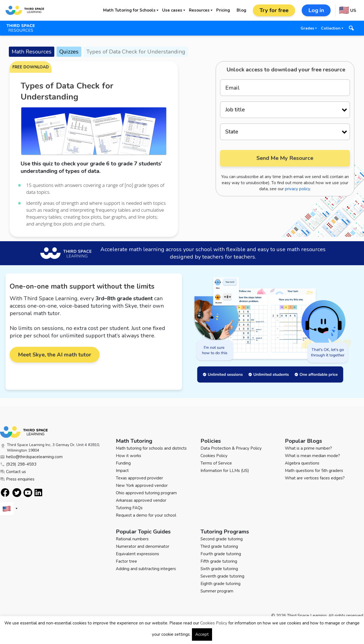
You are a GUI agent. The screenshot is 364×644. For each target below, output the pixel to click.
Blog (241, 10)
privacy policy (297, 189)
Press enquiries (17, 479)
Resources (199, 10)
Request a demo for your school (146, 515)
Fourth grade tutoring (221, 554)
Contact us (13, 472)
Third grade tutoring (219, 546)
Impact (122, 471)
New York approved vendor (142, 485)
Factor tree (126, 561)
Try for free (274, 10)
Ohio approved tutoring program (146, 493)
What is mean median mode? (312, 456)
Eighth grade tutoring (220, 584)
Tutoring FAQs (129, 508)
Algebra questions (302, 463)
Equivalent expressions (137, 554)
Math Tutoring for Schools (129, 10)
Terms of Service (216, 463)
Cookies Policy (214, 456)
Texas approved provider (139, 478)
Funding (123, 463)
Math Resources (32, 52)
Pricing (223, 10)
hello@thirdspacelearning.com (31, 457)
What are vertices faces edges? (315, 478)
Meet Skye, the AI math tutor (55, 355)
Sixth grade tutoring (219, 569)
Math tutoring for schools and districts (151, 448)
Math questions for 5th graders (314, 471)
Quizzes (69, 52)
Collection (331, 28)
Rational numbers (132, 539)
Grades (307, 28)
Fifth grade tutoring (219, 561)
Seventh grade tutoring (222, 576)
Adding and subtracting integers (146, 569)
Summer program (217, 591)
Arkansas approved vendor (141, 500)
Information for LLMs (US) (225, 471)
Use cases (172, 10)
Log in (316, 10)
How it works (129, 456)
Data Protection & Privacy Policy (231, 448)
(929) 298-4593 (18, 464)
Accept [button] (202, 634)
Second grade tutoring (222, 539)
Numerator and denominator (143, 546)
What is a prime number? (308, 448)
